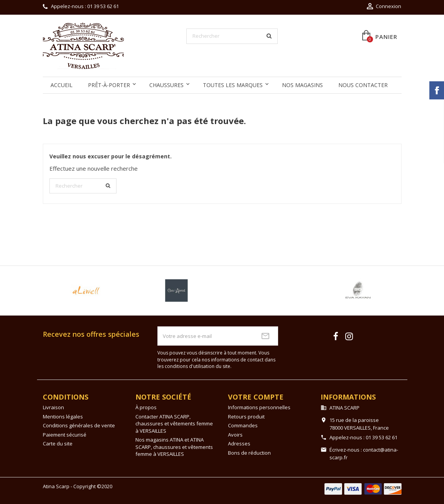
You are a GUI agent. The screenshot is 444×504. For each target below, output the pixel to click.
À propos (146, 407)
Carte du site (58, 444)
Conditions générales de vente (79, 425)
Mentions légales (63, 417)
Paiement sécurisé (65, 435)
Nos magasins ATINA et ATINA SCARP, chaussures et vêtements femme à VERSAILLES (174, 447)
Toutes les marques (233, 85)
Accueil (62, 85)
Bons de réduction (249, 453)
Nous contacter (363, 85)
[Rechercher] (232, 36)
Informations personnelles (259, 407)
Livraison (53, 407)
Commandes (243, 425)
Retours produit (246, 417)
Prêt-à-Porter (109, 85)
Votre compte (256, 397)
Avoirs (235, 435)
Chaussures (166, 85)
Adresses (239, 444)
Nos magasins (302, 85)
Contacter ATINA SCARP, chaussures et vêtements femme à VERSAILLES (174, 424)
